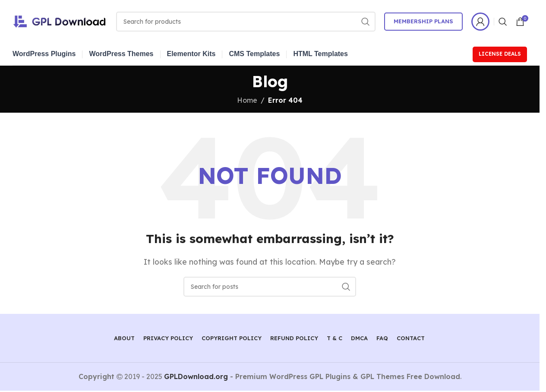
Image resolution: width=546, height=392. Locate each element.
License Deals (500, 54)
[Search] (246, 22)
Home (247, 100)
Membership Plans (423, 21)
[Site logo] (60, 21)
